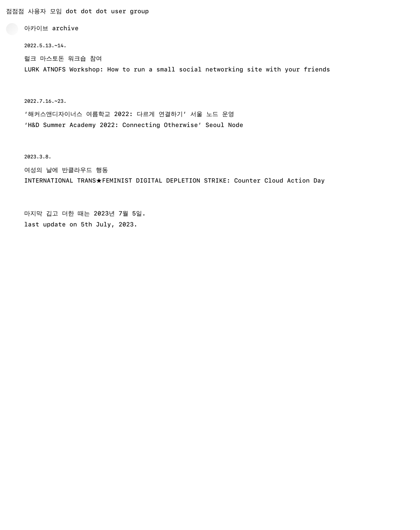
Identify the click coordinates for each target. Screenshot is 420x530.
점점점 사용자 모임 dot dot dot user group (77, 11)
